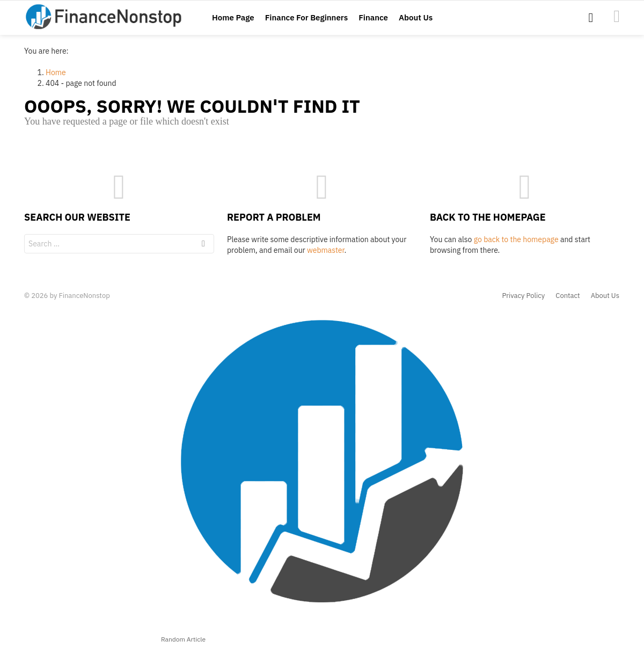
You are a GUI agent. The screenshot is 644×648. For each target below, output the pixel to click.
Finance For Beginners (306, 17)
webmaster (325, 250)
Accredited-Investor (617, 16)
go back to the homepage (516, 239)
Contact (568, 296)
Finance (373, 17)
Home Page (233, 17)
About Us (416, 17)
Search (203, 245)
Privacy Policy (524, 296)
